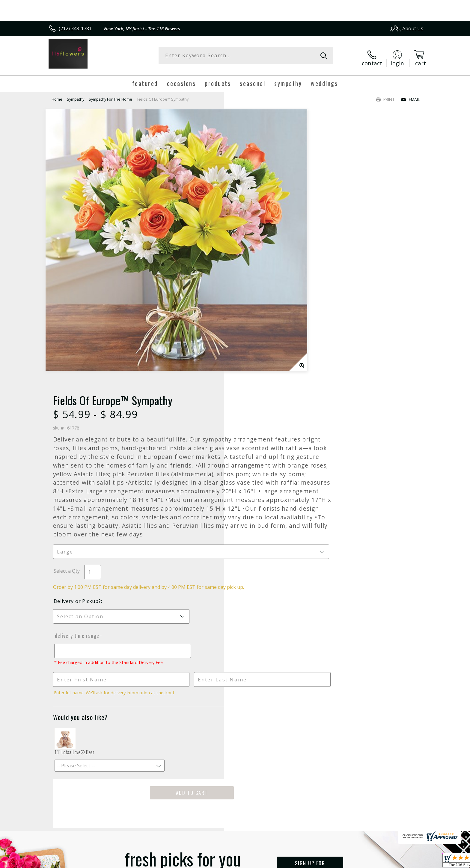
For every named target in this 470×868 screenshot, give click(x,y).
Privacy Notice (328, 862)
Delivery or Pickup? (259, 369)
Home (57, 94)
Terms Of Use (293, 862)
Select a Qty (249, 332)
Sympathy (76, 94)
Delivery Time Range (258, 404)
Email (411, 94)
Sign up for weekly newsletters (310, 641)
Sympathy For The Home (110, 94)
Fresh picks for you (183, 644)
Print (385, 94)
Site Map (407, 862)
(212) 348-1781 (75, 28)
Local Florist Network (370, 862)
